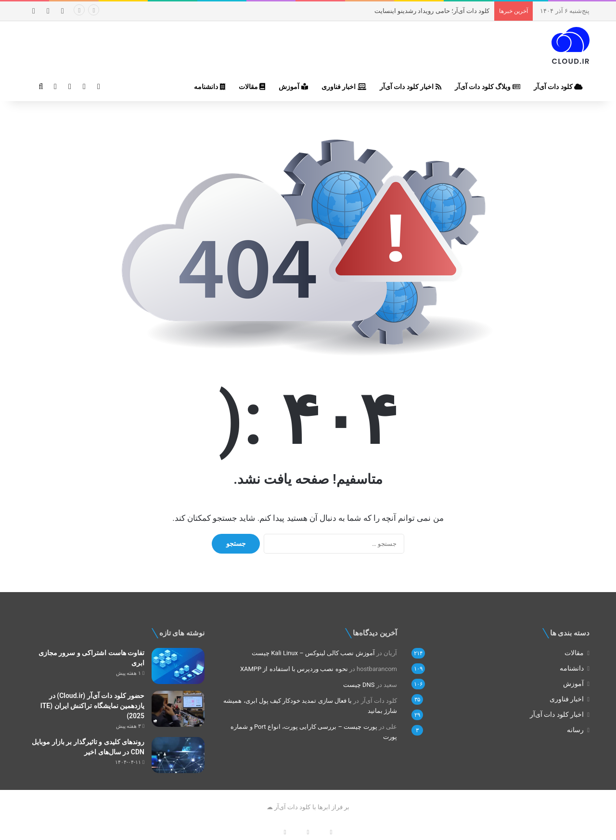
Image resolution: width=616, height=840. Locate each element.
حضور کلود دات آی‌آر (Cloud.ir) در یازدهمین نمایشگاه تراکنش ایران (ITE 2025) (92, 706)
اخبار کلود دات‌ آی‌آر (411, 87)
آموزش (293, 87)
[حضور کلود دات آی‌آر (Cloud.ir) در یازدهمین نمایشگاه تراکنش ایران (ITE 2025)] (178, 709)
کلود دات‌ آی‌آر (558, 87)
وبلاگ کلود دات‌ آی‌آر (488, 87)
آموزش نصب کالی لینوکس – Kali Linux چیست (313, 653)
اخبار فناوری (344, 87)
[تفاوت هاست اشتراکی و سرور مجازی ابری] (178, 666)
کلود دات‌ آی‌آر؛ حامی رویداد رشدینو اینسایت (432, 11)
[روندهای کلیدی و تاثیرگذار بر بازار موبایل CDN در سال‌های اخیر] (178, 755)
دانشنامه (209, 87)
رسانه (575, 730)
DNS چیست (359, 685)
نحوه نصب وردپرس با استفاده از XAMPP (294, 669)
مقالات (252, 87)
